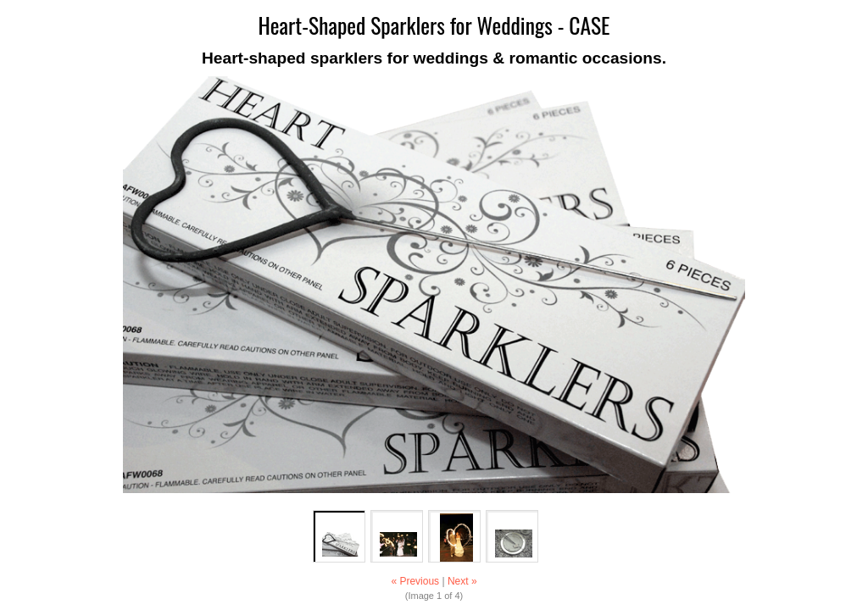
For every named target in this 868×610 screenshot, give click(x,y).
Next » (462, 581)
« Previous (415, 581)
